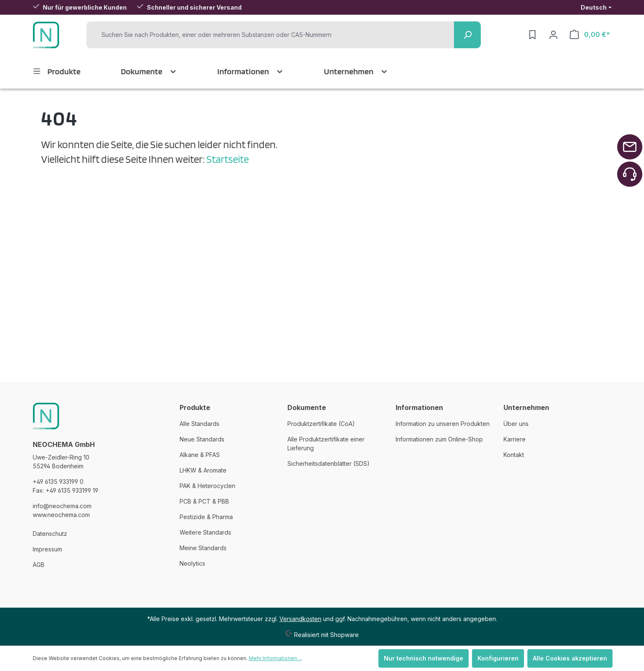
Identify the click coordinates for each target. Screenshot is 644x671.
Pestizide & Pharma (206, 517)
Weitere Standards (205, 532)
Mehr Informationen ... (275, 658)
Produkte (195, 407)
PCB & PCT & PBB (204, 501)
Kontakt (514, 455)
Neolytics (192, 563)
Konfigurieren (498, 658)
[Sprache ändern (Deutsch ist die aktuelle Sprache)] (596, 8)
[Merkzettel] (532, 35)
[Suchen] (467, 35)
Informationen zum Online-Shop (439, 439)
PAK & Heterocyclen (207, 486)
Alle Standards (199, 424)
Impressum (47, 549)
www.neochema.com (61, 515)
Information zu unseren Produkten (443, 424)
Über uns (516, 424)
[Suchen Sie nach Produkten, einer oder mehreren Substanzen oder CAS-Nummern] (272, 35)
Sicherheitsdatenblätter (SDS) (329, 463)
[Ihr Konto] (553, 35)
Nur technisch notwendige (424, 658)
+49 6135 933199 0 (58, 482)
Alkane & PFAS (200, 455)
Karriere (515, 439)
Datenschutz (50, 534)
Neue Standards (202, 439)
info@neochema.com (62, 506)
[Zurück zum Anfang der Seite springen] (630, 147)
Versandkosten (300, 619)
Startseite (228, 159)
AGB (39, 565)
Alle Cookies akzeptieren (570, 658)
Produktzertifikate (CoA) (321, 424)
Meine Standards (203, 548)
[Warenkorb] (590, 34)
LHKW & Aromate (203, 470)
